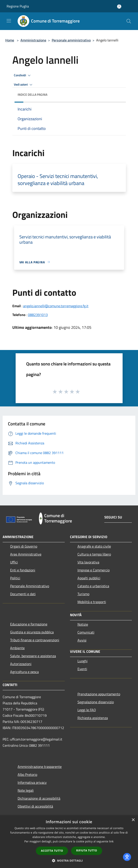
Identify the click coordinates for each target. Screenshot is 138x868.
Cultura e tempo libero (94, 554)
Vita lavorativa (88, 562)
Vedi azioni (24, 85)
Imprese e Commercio (94, 570)
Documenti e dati (23, 594)
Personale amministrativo (71, 40)
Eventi (82, 669)
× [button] (133, 820)
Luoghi (83, 661)
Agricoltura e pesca (24, 672)
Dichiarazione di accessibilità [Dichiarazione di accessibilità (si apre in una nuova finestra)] (39, 798)
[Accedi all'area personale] (119, 7)
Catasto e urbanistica (93, 586)
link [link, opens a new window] (111, 841)
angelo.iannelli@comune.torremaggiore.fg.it (56, 306)
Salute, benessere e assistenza (33, 656)
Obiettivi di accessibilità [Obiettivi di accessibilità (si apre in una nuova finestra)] (35, 806)
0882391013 (38, 315)
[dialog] (69, 842)
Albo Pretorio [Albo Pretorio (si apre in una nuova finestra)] (27, 774)
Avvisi (82, 640)
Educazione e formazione (29, 624)
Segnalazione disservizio (96, 702)
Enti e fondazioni (23, 570)
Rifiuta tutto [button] (87, 850)
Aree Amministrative (26, 554)
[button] (69, 861)
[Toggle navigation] (9, 21)
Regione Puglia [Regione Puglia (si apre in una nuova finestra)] (18, 6)
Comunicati (86, 632)
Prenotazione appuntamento (99, 694)
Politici (15, 578)
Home (10, 40)
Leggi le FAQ (87, 710)
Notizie (83, 624)
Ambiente (17, 648)
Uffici (14, 562)
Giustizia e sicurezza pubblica (32, 632)
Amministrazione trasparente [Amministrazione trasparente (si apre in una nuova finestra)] (40, 767)
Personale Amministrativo (30, 586)
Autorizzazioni (21, 664)
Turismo (83, 594)
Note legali (26, 790)
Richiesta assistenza (93, 718)
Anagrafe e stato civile (94, 546)
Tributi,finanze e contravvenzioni (35, 640)
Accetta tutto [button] (52, 851)
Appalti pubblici (89, 578)
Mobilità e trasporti (92, 602)
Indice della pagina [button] (32, 94)
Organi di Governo (24, 546)
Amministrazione (33, 40)
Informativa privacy (32, 782)
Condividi (23, 75)
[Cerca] (129, 21)
